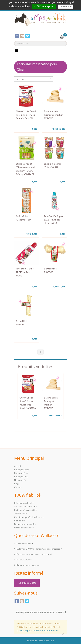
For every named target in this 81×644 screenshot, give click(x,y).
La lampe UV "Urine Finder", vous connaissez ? (39, 549)
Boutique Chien (22, 470)
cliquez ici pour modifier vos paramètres (38, 631)
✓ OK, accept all (44, 6)
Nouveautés (20, 480)
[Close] (63, 634)
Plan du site (20, 521)
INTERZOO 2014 (24, 560)
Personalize (66, 7)
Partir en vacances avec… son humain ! (35, 554)
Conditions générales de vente (29, 517)
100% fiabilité (21, 513)
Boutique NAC (21, 477)
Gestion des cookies (24, 528)
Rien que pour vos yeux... (28, 565)
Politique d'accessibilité (26, 510)
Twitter (27, 601)
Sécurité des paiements (26, 506)
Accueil (18, 466)
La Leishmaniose (25, 543)
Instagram (22, 601)
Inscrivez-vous (27, 583)
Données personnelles (25, 524)
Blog (16, 484)
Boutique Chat (21, 473)
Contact (18, 487)
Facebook (17, 601)
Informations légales (24, 503)
